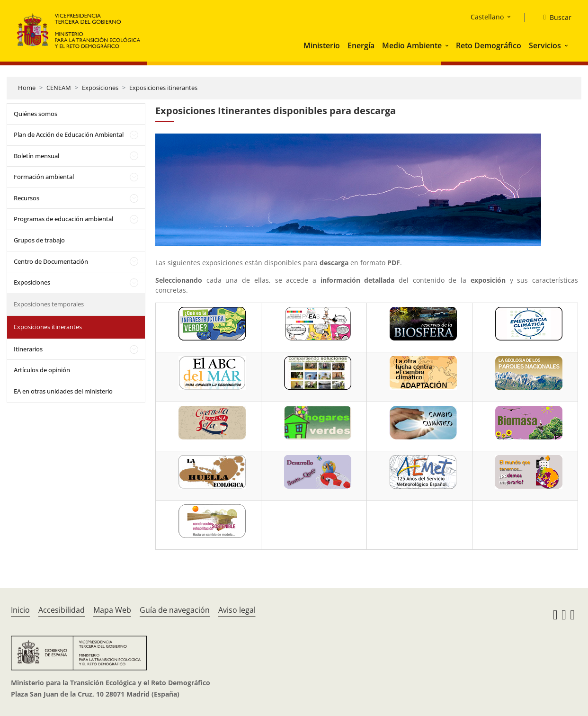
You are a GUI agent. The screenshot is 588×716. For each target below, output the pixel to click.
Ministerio (322, 45)
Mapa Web (112, 610)
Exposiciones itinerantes (163, 88)
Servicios (545, 45)
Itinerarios (28, 349)
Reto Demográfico (489, 45)
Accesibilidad (62, 610)
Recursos (27, 198)
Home (27, 88)
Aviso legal (237, 610)
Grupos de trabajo (39, 240)
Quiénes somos (36, 114)
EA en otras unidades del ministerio (63, 391)
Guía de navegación (175, 610)
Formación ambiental (44, 177)
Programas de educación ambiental (63, 219)
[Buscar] (554, 18)
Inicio (20, 610)
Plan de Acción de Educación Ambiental (69, 134)
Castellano (487, 17)
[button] (448, 45)
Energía (361, 45)
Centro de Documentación (51, 261)
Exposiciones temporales (49, 304)
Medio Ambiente (412, 45)
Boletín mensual (36, 156)
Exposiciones (100, 88)
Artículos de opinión (42, 370)
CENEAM (59, 88)
